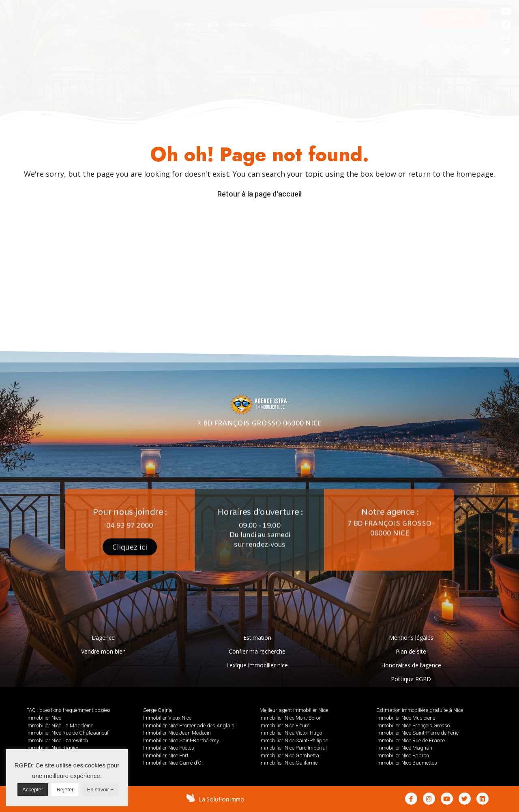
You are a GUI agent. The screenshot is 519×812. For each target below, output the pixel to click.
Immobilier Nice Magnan (404, 748)
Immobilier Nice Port (166, 755)
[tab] (184, 25)
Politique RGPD (411, 679)
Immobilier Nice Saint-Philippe (294, 740)
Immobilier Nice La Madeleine (60, 725)
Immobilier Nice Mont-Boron (291, 718)
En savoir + (100, 790)
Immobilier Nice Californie (288, 763)
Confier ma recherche (257, 651)
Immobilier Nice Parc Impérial (293, 748)
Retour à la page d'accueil (259, 194)
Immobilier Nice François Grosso (413, 725)
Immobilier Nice (44, 718)
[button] (454, 18)
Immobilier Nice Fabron (403, 755)
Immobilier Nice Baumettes (407, 763)
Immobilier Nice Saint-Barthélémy (181, 740)
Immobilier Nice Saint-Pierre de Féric (417, 733)
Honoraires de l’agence (411, 665)
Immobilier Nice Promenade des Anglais (189, 725)
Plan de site (411, 651)
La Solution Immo (222, 799)
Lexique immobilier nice (257, 665)
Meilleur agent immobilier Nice (294, 710)
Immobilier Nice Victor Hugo (291, 733)
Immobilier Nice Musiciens (406, 718)
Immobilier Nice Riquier (53, 748)
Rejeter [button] (65, 790)
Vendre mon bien (103, 651)
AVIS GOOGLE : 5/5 (454, 47)
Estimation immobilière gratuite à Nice (420, 710)
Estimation (257, 638)
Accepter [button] (33, 790)
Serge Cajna (158, 710)
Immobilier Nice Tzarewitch (57, 740)
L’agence (103, 638)
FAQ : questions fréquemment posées (69, 710)
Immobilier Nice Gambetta (289, 755)
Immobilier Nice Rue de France (411, 740)
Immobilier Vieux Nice (167, 718)
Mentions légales (411, 638)
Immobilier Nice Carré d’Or (173, 763)
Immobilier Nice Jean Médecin (177, 733)
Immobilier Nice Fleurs (285, 725)
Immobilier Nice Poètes (169, 748)
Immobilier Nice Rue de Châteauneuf (68, 733)
